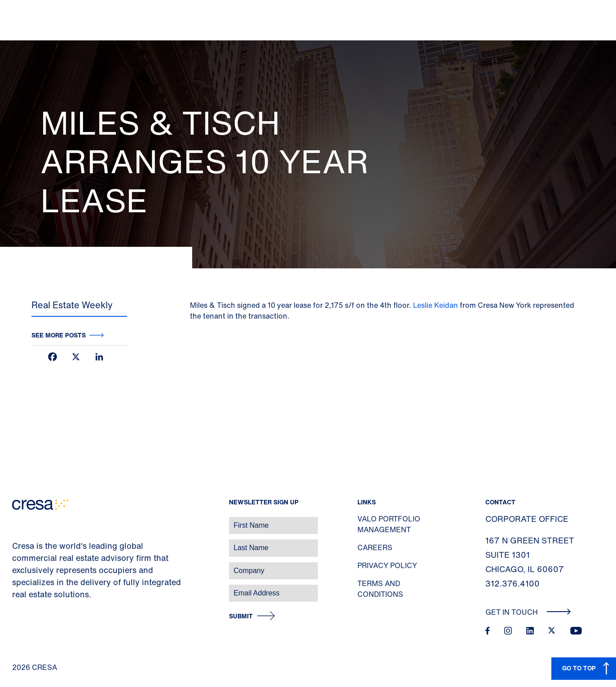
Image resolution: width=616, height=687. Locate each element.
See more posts (59, 335)
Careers (375, 547)
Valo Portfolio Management (389, 524)
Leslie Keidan (436, 305)
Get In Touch (528, 612)
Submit (241, 616)
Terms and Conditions (380, 589)
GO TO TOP (579, 668)
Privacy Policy (387, 565)
